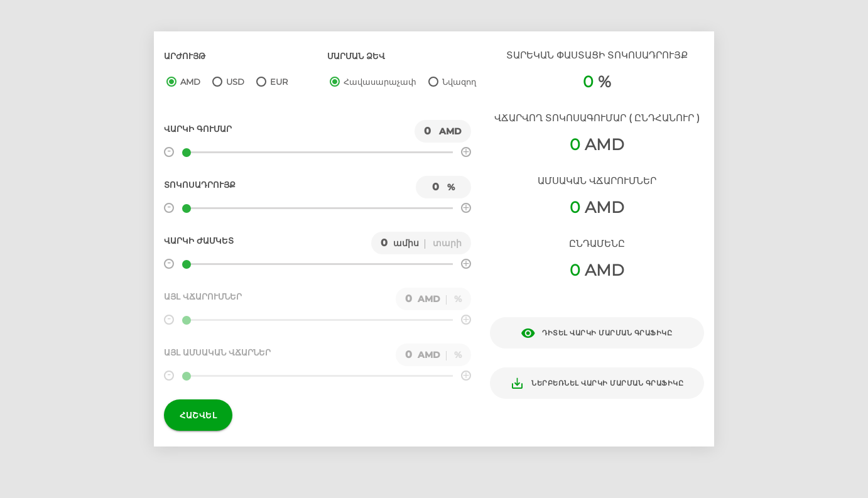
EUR (279, 82)
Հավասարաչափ (380, 82)
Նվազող (459, 82)
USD (235, 82)
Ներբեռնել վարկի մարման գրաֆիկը (597, 383)
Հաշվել (198, 415)
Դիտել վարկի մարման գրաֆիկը (597, 333)
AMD (190, 82)
